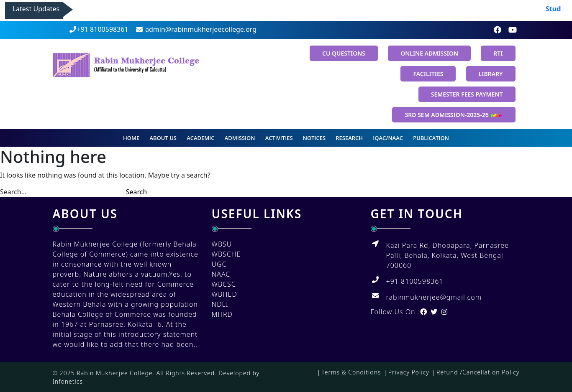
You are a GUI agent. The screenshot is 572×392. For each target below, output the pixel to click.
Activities (279, 138)
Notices (314, 138)
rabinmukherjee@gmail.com (434, 297)
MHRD (222, 314)
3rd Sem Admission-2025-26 (454, 115)
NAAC (221, 274)
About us (163, 138)
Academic (200, 138)
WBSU (222, 244)
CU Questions (344, 53)
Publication (431, 138)
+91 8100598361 (99, 29)
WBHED (224, 294)
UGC (219, 264)
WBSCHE (226, 254)
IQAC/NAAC (388, 138)
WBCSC (224, 284)
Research (349, 138)
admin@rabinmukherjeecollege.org (196, 29)
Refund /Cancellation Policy (478, 372)
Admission (240, 138)
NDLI (220, 304)
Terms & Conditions (351, 372)
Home (131, 138)
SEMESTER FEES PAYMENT (467, 94)
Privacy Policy (409, 372)
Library (491, 74)
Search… (13, 192)
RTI (498, 53)
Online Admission (429, 53)
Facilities (428, 74)
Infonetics (68, 381)
